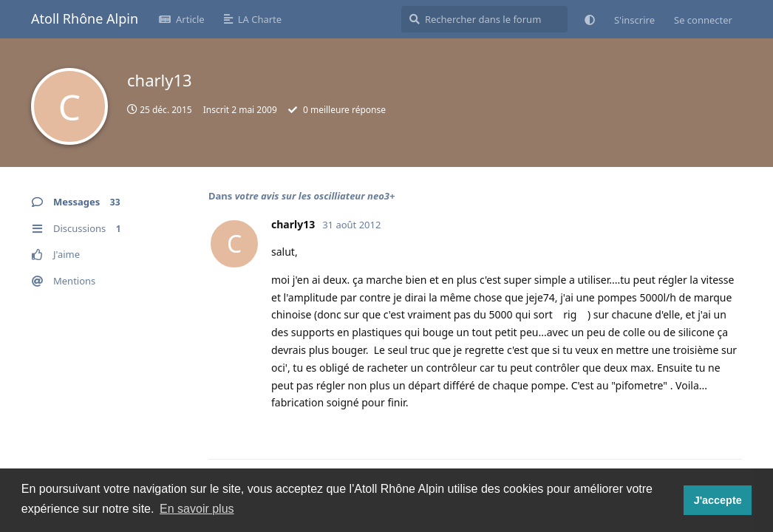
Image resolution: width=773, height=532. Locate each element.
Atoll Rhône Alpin (85, 18)
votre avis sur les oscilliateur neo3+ (315, 196)
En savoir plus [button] (197, 509)
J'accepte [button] (718, 500)
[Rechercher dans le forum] (484, 19)
